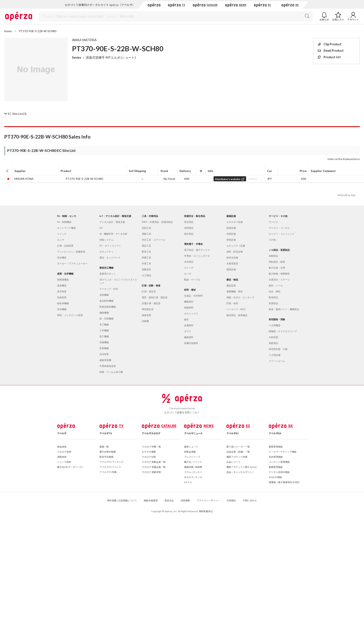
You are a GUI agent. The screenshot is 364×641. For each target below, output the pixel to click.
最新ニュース (191, 447)
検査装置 (146, 315)
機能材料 (189, 302)
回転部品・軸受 (277, 262)
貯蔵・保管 (232, 303)
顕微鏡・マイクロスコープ (283, 331)
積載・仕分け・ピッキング (240, 297)
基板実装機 (105, 360)
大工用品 (146, 275)
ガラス (188, 331)
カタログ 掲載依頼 (151, 472)
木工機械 (104, 324)
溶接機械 (104, 342)
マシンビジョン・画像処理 (71, 252)
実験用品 (273, 343)
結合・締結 (275, 291)
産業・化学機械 (65, 274)
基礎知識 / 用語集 (193, 467)
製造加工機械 (106, 268)
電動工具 (146, 234)
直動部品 (273, 256)
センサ (61, 240)
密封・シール (276, 285)
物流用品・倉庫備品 (237, 315)
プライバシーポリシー (208, 500)
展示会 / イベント (193, 462)
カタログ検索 (64, 452)
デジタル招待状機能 (279, 472)
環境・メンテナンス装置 (70, 315)
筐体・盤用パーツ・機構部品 (284, 309)
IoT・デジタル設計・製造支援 (115, 216)
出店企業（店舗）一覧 (238, 452)
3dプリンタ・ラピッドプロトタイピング (118, 281)
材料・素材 (190, 290)
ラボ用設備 (275, 355)
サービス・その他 (278, 216)
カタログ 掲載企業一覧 (154, 462)
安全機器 (62, 257)
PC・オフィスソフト (110, 246)
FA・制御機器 (64, 222)
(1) (15, 114)
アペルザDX (275, 433)
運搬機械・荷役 (235, 291)
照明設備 (231, 240)
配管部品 (273, 297)
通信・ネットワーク (110, 257)
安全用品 (189, 222)
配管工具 (146, 252)
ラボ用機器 (275, 325)
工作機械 (104, 330)
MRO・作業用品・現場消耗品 (157, 222)
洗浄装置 (104, 354)
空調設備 (231, 234)
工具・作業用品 (150, 216)
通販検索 (62, 457)
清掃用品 (189, 228)
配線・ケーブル (192, 280)
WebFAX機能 (275, 477)
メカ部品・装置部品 (279, 250)
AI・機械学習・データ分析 (113, 234)
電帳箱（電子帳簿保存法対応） (285, 482)
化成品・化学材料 (193, 296)
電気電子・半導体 (193, 244)
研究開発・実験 (277, 319)
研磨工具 (146, 257)
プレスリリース (192, 457)
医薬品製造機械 (108, 307)
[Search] (176, 16)
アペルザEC (233, 433)
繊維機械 (104, 313)
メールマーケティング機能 (283, 452)
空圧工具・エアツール (153, 240)
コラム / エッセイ (193, 472)
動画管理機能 (276, 467)
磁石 (186, 319)
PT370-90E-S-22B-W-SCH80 (84, 179)
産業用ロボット (108, 274)
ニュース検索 (64, 462)
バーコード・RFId (236, 309)
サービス (273, 222)
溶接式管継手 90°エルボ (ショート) (111, 57)
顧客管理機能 (276, 447)
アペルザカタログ (151, 433)
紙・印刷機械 (106, 318)
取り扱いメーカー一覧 (238, 447)
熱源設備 (231, 228)
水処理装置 (232, 263)
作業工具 (146, 263)
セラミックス (191, 313)
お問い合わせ (250, 500)
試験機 (145, 321)
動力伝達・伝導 (277, 268)
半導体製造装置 (108, 366)
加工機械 (104, 336)
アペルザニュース (193, 433)
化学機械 (62, 309)
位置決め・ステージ (279, 280)
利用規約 (231, 500)
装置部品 (273, 303)
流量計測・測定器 (151, 303)
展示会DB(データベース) (70, 467)
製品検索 (62, 447)
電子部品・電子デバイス (197, 250)
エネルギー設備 (235, 222)
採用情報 (185, 500)
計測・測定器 (149, 291)
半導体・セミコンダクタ (197, 256)
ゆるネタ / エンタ (193, 477)
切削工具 (146, 228)
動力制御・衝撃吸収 (279, 274)
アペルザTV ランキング (112, 462)
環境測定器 (148, 309)
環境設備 (231, 269)
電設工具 (146, 246)
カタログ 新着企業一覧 (154, 467)
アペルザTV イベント (110, 467)
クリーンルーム (277, 361)
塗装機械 (104, 348)
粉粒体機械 (63, 303)
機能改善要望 (151, 500)
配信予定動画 (106, 457)
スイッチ (62, 234)
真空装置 (62, 291)
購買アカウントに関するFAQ (242, 467)
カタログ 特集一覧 (151, 447)
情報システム (106, 240)
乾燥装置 (62, 297)
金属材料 (189, 325)
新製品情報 (190, 452)
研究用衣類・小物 (278, 349)
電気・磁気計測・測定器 (155, 297)
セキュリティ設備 (236, 246)
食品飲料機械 (106, 301)
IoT (101, 228)
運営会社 (169, 500)
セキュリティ (106, 252)
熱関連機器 (63, 280)
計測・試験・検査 (151, 285)
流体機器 (62, 285)
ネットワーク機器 (66, 228)
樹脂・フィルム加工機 (111, 372)
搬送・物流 (232, 280)
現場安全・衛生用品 (195, 216)
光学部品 (189, 262)
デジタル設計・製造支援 (112, 222)
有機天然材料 (191, 343)
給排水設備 (232, 257)
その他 (272, 240)
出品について (233, 462)
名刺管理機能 (276, 457)
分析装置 (273, 337)
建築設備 (231, 216)
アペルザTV (106, 433)
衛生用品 (189, 234)
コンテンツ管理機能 (279, 462)
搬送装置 (231, 285)
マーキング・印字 (109, 289)
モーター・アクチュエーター (72, 263)
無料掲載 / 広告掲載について (122, 500)
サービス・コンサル (279, 228)
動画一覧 (104, 447)
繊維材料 (189, 337)
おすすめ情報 (149, 452)
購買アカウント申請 (237, 457)
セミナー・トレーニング (282, 234)
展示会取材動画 (108, 452)
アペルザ (62, 433)
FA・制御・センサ (67, 216)
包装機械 (104, 295)
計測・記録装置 (65, 246)
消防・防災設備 (235, 252)
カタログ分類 (149, 457)
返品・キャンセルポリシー (240, 472)
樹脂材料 (189, 307)
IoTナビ (188, 482)
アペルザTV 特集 (108, 472)
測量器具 (146, 269)
